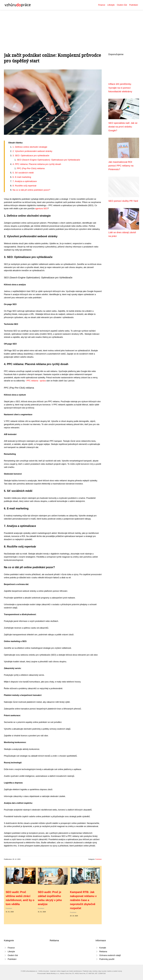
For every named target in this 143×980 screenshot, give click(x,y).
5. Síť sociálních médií (23, 173)
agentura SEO (41, 209)
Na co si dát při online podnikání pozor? (31, 190)
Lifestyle (111, 5)
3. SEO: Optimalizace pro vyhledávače (31, 156)
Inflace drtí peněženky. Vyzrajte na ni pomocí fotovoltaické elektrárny (120, 88)
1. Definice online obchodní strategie (30, 147)
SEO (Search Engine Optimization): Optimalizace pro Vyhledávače (48, 160)
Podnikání (134, 5)
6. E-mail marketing (22, 177)
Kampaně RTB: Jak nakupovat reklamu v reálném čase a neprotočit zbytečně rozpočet (83, 900)
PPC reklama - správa (36, 381)
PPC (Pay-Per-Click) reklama (31, 168)
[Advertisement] (71, 27)
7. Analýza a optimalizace (25, 181)
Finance (102, 5)
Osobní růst (122, 5)
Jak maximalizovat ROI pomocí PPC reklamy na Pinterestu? (121, 166)
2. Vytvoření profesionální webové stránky (32, 151)
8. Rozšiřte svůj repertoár (24, 186)
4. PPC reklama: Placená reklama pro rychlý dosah (37, 164)
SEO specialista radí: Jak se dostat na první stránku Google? (123, 127)
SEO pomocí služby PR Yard (123, 201)
